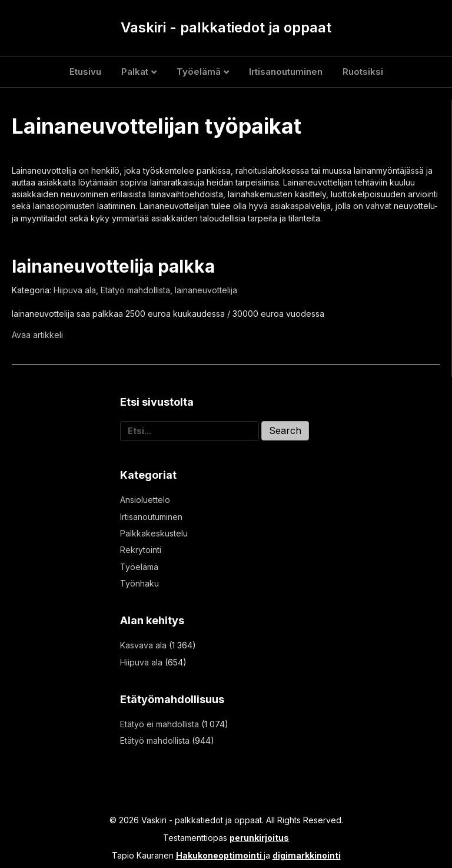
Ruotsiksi (363, 72)
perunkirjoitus (259, 838)
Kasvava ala (143, 645)
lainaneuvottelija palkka (113, 266)
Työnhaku (139, 583)
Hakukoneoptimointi (219, 855)
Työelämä (199, 72)
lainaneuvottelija (206, 290)
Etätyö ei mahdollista (159, 724)
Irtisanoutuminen (286, 72)
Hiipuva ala (75, 290)
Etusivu (85, 72)
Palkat (135, 72)
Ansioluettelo (145, 500)
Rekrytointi (141, 550)
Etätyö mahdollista (135, 290)
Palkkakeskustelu (154, 533)
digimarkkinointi (307, 855)
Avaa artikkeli (37, 335)
